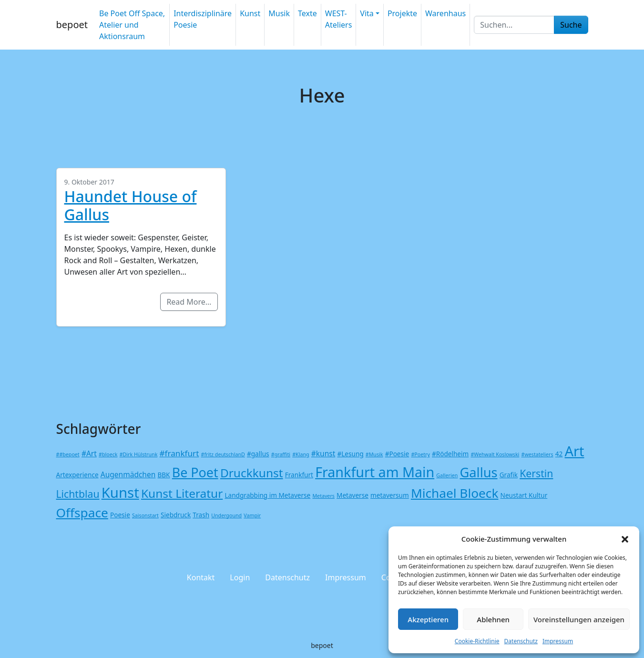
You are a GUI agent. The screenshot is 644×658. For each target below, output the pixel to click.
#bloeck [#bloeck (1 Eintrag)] (108, 454)
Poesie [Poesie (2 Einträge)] (120, 515)
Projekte (402, 13)
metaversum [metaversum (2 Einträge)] (390, 495)
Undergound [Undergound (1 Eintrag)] (226, 515)
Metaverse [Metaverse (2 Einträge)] (353, 495)
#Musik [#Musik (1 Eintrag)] (374, 454)
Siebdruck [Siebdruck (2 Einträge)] (176, 515)
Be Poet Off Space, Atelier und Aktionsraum (132, 25)
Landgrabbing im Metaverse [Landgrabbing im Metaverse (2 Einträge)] (267, 495)
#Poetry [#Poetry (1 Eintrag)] (420, 454)
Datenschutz (521, 641)
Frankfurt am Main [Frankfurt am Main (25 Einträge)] (375, 472)
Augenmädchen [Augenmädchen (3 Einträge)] (128, 474)
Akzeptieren (428, 619)
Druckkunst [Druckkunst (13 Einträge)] (252, 473)
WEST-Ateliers (339, 19)
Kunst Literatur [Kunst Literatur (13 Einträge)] (182, 493)
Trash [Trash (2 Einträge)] (201, 515)
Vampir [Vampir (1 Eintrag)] (252, 515)
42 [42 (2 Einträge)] (559, 454)
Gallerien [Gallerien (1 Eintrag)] (447, 475)
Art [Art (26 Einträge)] (575, 451)
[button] (625, 539)
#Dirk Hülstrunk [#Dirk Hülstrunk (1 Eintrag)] (139, 454)
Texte (307, 13)
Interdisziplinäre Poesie (203, 19)
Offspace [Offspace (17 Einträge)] (82, 513)
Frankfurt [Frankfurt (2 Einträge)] (299, 475)
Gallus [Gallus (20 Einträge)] (479, 472)
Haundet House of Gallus (131, 205)
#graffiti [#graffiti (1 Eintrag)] (281, 454)
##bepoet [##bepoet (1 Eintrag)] (68, 454)
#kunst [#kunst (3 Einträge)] (323, 453)
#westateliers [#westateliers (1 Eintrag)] (537, 454)
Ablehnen (493, 619)
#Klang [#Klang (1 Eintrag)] (301, 454)
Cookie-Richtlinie (477, 641)
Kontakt (201, 577)
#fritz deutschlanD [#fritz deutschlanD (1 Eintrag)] (223, 454)
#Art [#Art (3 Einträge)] (89, 453)
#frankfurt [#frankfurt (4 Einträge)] (179, 453)
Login (240, 577)
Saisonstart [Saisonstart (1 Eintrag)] (145, 515)
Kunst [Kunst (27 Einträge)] (120, 493)
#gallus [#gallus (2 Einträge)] (258, 454)
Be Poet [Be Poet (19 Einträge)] (195, 472)
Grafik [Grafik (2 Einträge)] (509, 475)
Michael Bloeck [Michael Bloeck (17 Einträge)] (455, 493)
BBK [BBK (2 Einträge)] (164, 475)
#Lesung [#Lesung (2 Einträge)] (350, 454)
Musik (279, 13)
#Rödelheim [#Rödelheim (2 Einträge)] (450, 454)
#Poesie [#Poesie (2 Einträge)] (397, 454)
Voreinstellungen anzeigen (579, 619)
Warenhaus (445, 13)
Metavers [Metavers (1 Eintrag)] (323, 496)
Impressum (558, 641)
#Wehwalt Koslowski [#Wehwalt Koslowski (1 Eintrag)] (495, 454)
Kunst (250, 13)
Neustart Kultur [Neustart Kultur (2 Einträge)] (524, 495)
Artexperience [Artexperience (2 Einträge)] (77, 475)
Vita (367, 13)
